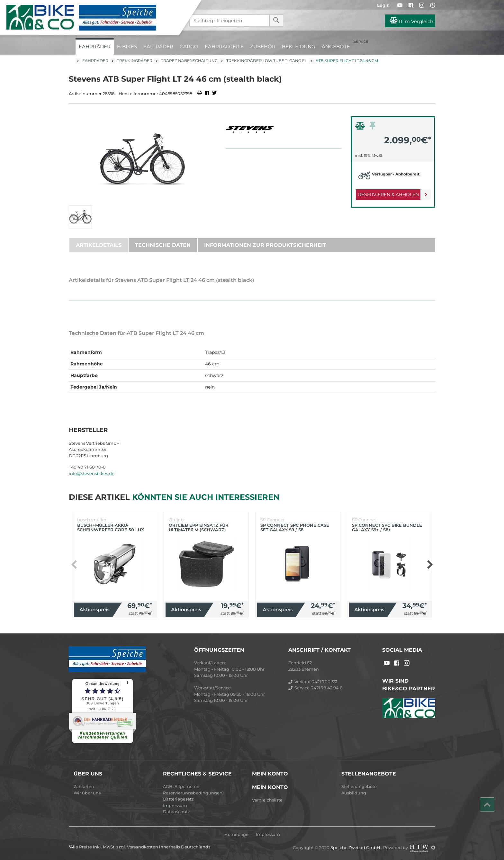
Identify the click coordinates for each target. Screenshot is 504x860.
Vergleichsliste (267, 800)
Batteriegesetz (178, 799)
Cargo (189, 46)
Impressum (175, 805)
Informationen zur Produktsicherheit (265, 245)
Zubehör (263, 46)
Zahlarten (84, 786)
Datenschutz (176, 811)
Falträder (158, 46)
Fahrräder (95, 46)
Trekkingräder (135, 61)
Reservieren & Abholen (388, 194)
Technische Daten (163, 245)
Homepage (236, 834)
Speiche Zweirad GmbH (356, 847)
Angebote (336, 46)
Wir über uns (87, 793)
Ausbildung (354, 793)
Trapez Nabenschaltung (189, 61)
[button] (430, 565)
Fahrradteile (224, 46)
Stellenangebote (359, 786)
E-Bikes (127, 46)
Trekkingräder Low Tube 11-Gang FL (267, 61)
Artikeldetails (99, 245)
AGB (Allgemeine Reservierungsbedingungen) (193, 790)
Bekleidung (299, 46)
